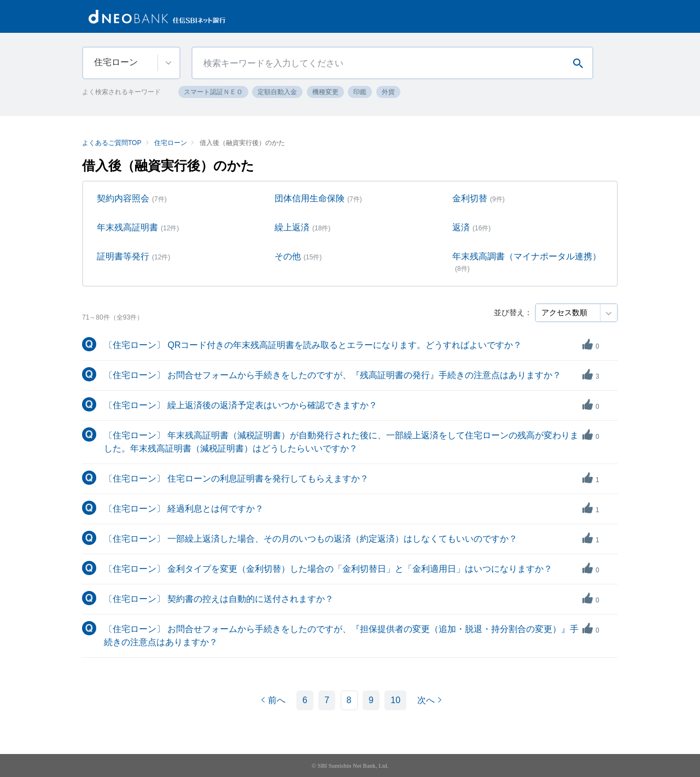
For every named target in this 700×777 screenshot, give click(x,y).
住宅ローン (171, 143)
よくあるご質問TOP (112, 143)
